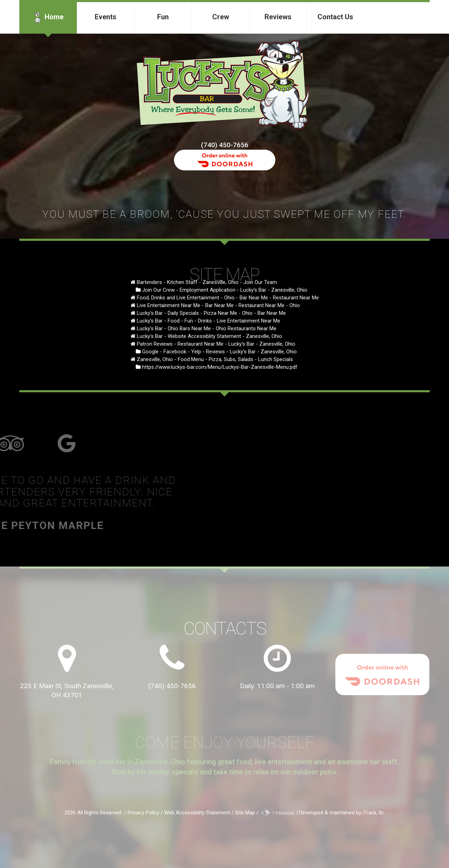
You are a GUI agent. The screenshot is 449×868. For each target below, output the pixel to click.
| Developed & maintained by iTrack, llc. (322, 813)
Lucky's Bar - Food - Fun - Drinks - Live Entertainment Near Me (209, 321)
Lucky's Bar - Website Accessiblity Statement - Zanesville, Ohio (209, 336)
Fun (163, 17)
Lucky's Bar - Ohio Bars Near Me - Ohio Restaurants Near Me (207, 328)
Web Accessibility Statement (197, 813)
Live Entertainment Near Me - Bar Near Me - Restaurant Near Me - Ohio (218, 305)
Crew (221, 17)
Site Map (245, 813)
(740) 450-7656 (225, 145)
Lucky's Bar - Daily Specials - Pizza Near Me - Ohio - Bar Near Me (211, 313)
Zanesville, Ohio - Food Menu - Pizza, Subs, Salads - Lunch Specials (215, 359)
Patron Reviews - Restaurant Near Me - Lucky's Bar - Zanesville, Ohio (216, 344)
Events (106, 17)
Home (48, 18)
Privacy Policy (143, 813)
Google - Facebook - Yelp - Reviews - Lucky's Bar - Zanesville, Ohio (219, 352)
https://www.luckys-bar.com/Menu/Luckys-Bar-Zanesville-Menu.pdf (220, 367)
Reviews (278, 17)
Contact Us (335, 17)
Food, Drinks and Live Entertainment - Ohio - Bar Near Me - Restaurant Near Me (228, 298)
